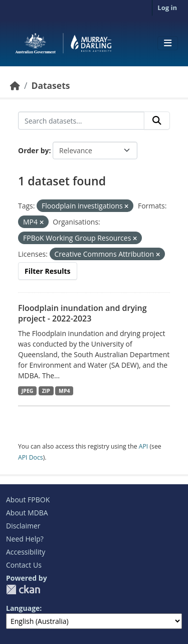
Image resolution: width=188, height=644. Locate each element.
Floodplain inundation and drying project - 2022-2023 (82, 313)
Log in (167, 8)
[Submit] (157, 121)
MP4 (64, 391)
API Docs (31, 457)
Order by (33, 150)
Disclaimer (23, 526)
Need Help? (25, 539)
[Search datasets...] (81, 121)
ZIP (46, 391)
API (144, 446)
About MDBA (27, 513)
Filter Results (48, 271)
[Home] (15, 85)
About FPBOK (28, 500)
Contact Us (24, 565)
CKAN (23, 589)
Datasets (50, 85)
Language (23, 608)
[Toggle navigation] (168, 43)
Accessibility (26, 552)
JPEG (28, 391)
